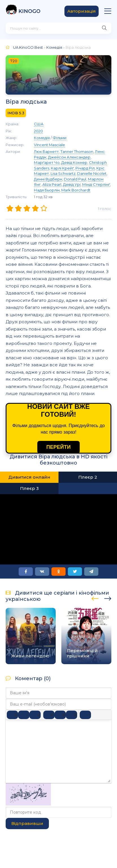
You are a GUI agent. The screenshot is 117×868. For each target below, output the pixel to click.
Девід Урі (72, 184)
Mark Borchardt (76, 190)
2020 (38, 131)
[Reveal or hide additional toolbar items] (85, 715)
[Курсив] (24, 715)
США (39, 124)
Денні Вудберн (48, 179)
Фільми (59, 138)
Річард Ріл (85, 168)
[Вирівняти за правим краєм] (71, 715)
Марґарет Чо (47, 162)
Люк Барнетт (46, 151)
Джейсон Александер (69, 157)
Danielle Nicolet (92, 173)
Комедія (54, 47)
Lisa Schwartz (63, 173)
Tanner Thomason (77, 151)
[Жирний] (12, 715)
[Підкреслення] (35, 715)
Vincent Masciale (49, 145)
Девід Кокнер (74, 162)
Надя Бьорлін (47, 190)
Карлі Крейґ (62, 168)
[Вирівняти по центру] (60, 715)
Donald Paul (75, 179)
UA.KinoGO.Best (28, 47)
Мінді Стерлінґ (96, 184)
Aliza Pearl (52, 184)
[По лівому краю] (49, 715)
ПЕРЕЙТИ (58, 447)
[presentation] (95, 598)
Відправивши (27, 823)
